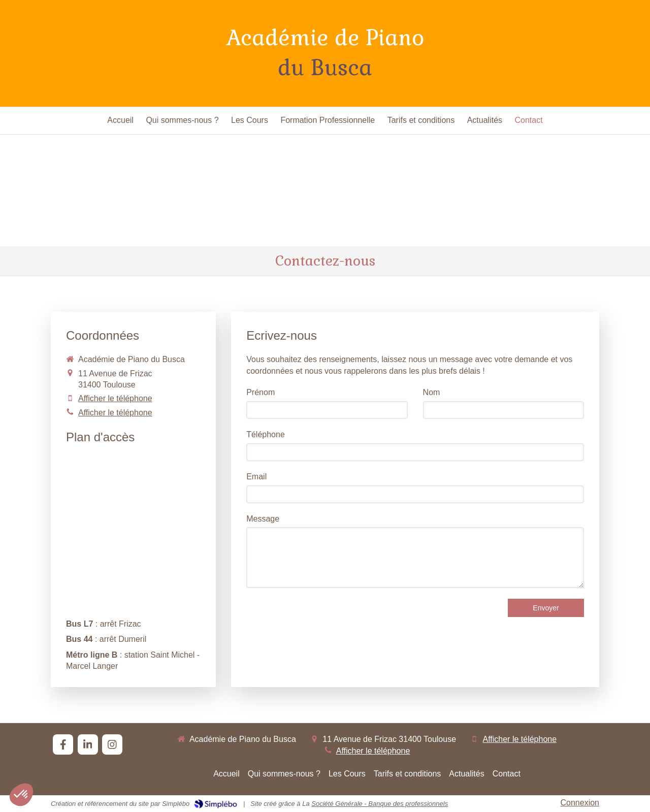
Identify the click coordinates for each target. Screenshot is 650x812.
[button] (21, 795)
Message (263, 519)
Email (256, 477)
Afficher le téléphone (115, 398)
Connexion (580, 803)
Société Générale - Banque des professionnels (380, 804)
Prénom (261, 392)
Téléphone (266, 434)
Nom (432, 392)
